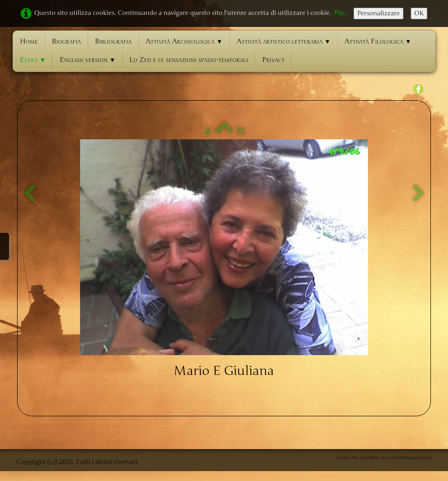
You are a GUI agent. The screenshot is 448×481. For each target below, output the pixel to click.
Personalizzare (379, 13)
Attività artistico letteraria (284, 41)
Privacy (273, 60)
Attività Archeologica (184, 41)
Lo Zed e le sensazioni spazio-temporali (189, 60)
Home (29, 41)
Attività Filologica (378, 41)
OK (419, 13)
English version (87, 60)
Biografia (66, 41)
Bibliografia (113, 41)
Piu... (341, 13)
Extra (33, 60)
